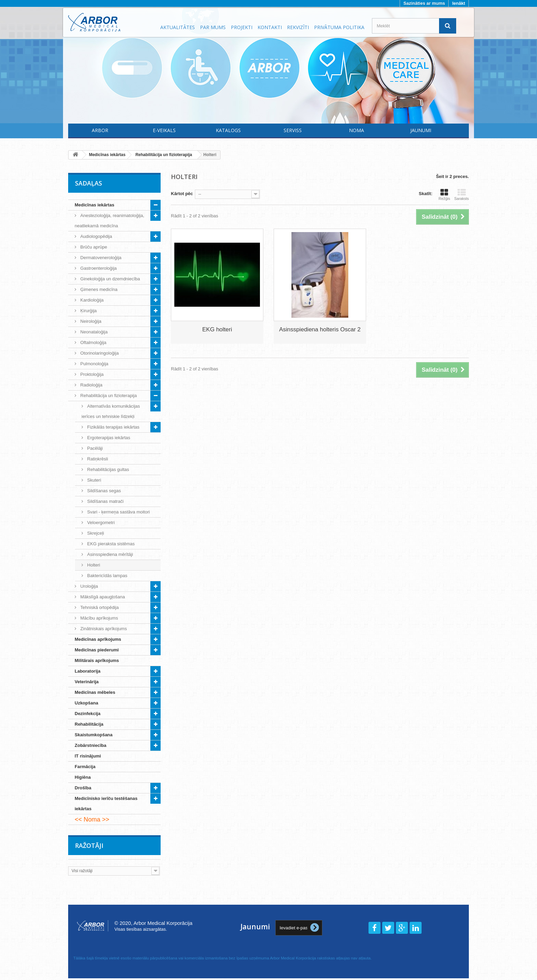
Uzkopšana (86, 703)
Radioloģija (91, 385)
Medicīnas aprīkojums (98, 639)
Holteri (93, 565)
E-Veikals (164, 130)
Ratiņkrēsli (97, 459)
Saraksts (461, 194)
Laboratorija (88, 671)
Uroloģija (89, 586)
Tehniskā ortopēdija (99, 607)
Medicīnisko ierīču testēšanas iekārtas (106, 804)
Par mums (213, 27)
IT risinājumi (88, 756)
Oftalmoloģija (93, 342)
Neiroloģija (90, 321)
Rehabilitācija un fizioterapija (108, 396)
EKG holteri (217, 329)
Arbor (100, 130)
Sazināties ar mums (424, 3)
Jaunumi (421, 130)
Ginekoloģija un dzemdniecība (110, 279)
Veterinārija (87, 682)
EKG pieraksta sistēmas (110, 544)
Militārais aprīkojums (97, 660)
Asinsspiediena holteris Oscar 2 (320, 329)
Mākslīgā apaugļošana (102, 597)
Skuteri (93, 480)
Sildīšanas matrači (105, 501)
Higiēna (83, 777)
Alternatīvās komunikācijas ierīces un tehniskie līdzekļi (111, 411)
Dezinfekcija (88, 714)
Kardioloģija (91, 300)
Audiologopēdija (96, 236)
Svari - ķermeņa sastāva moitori (118, 512)
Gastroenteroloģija (98, 268)
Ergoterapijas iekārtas (108, 438)
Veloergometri (100, 523)
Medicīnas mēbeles (95, 692)
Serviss (293, 130)
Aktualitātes (178, 27)
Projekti (242, 27)
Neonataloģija (93, 332)
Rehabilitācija (89, 724)
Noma (357, 130)
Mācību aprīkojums (98, 618)
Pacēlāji (94, 448)
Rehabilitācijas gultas (108, 469)
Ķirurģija (88, 311)
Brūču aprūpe (93, 247)
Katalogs (228, 130)
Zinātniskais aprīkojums (103, 629)
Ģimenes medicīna (98, 289)
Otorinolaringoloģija (99, 353)
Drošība (83, 788)
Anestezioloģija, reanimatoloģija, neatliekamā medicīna (109, 221)
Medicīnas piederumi (97, 650)
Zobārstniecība (90, 745)
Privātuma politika (339, 27)
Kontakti (270, 27)
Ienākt (459, 3)
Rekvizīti (298, 27)
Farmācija (85, 767)
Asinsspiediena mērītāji (109, 554)
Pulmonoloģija (94, 364)
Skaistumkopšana (94, 735)
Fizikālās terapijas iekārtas (113, 427)
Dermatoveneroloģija (100, 258)
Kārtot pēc (182, 194)
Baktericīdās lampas (107, 576)
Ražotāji (89, 845)
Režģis (445, 194)
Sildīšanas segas (103, 491)
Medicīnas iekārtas (95, 205)
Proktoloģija (91, 374)
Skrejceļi (95, 533)
